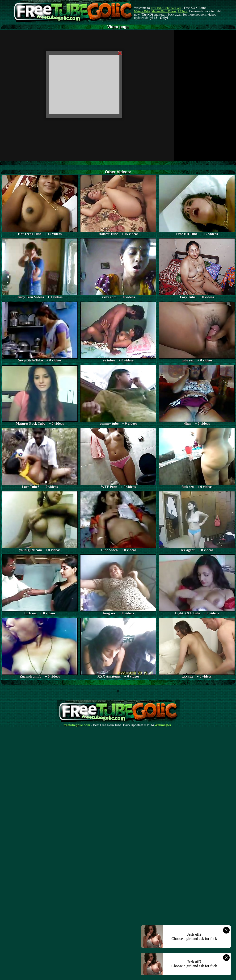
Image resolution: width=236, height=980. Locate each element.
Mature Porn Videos (164, 11)
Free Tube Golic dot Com (166, 8)
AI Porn (183, 11)
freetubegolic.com (77, 725)
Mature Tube (142, 11)
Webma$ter (163, 725)
